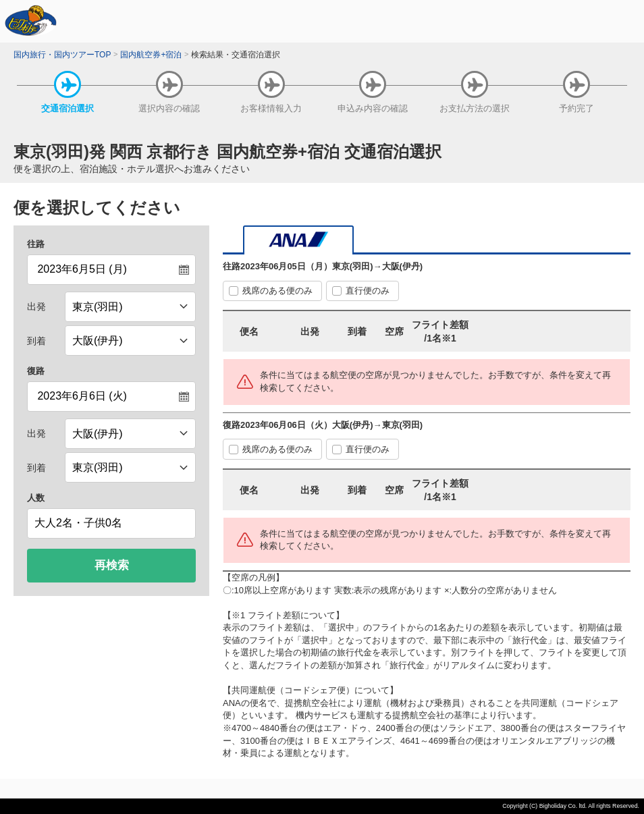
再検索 (112, 565)
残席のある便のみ (277, 291)
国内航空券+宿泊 (151, 55)
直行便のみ (368, 291)
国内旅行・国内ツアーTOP (62, 55)
